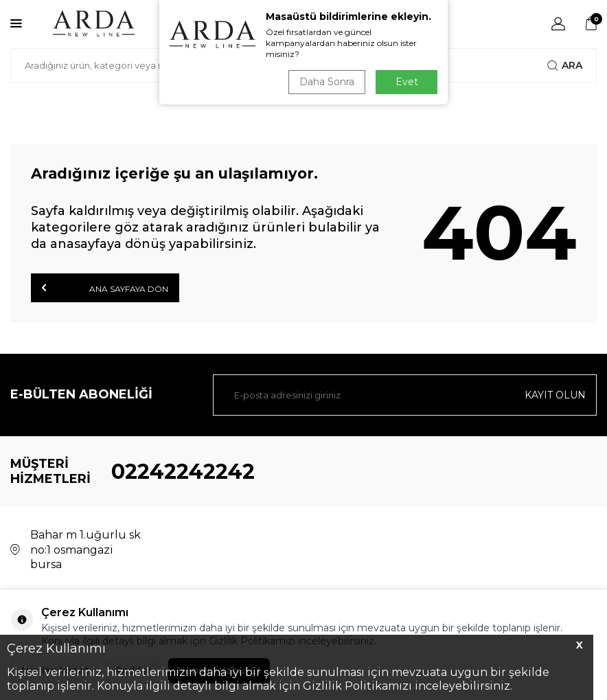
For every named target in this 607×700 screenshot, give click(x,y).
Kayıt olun (555, 395)
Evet (407, 82)
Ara (565, 65)
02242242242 (183, 472)
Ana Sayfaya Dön (105, 288)
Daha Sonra (327, 82)
